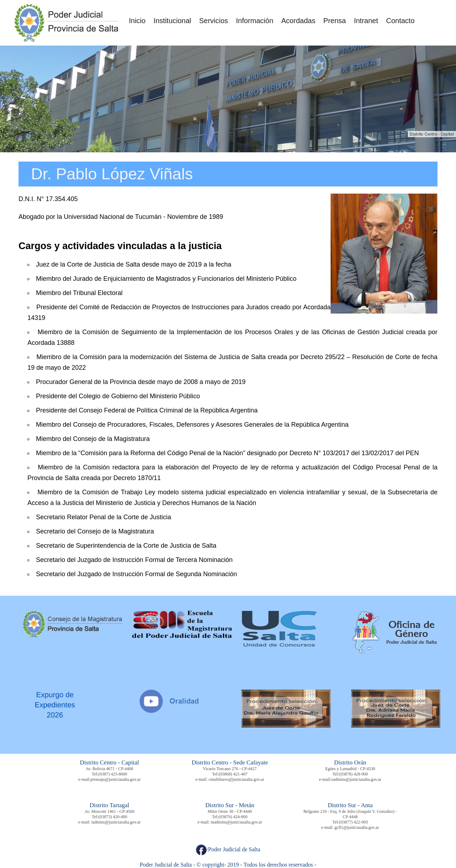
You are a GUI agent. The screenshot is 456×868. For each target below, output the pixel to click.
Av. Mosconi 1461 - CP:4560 (109, 811)
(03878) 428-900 (354, 774)
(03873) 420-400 (113, 817)
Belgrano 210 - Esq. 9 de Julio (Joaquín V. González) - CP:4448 (350, 814)
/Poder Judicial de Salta (228, 849)
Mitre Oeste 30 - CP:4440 (230, 811)
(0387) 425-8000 (113, 774)
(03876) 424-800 (233, 817)
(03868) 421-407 (233, 774)
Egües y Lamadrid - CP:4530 (350, 769)
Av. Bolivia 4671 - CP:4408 (110, 769)
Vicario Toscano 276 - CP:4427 (230, 769)
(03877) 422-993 (354, 822)
